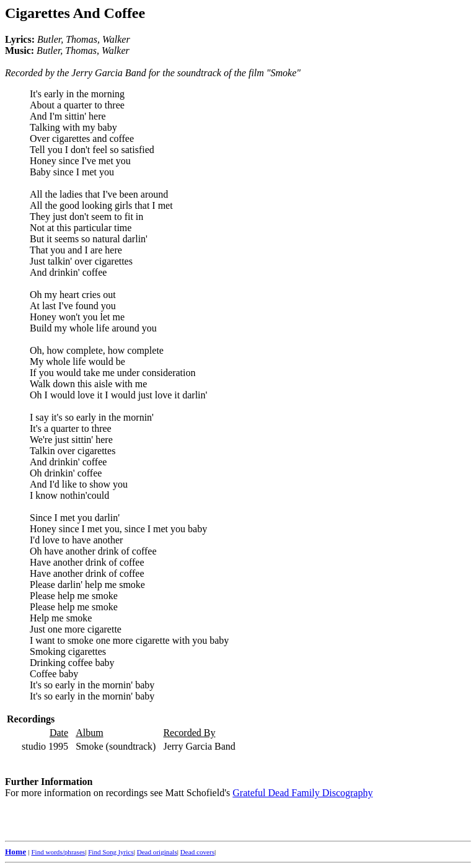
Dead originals (157, 852)
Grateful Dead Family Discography (302, 793)
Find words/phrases (58, 852)
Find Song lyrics (111, 852)
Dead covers (197, 852)
